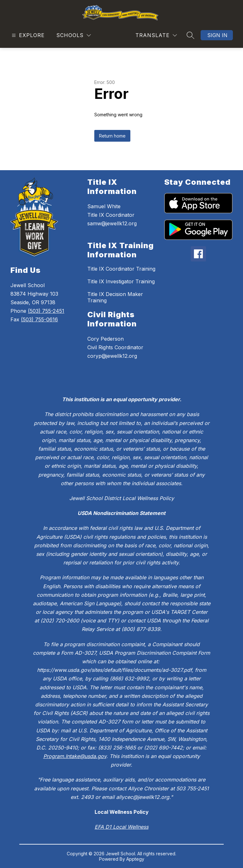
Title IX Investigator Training (121, 281)
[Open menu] (27, 35)
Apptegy (135, 859)
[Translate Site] (156, 35)
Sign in (217, 35)
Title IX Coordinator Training (121, 269)
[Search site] (190, 35)
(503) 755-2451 (46, 311)
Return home (112, 136)
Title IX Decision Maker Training (115, 297)
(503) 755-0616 (39, 319)
